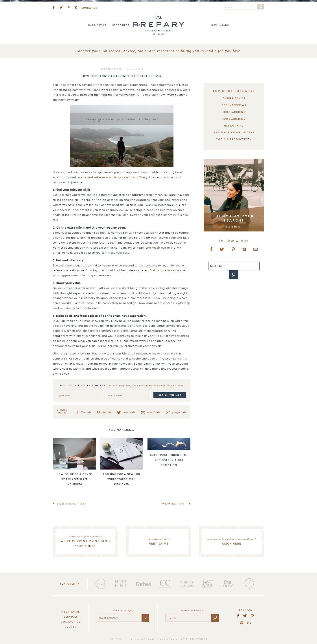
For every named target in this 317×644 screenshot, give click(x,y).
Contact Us (71, 622)
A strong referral (162, 270)
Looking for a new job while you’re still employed (122, 479)
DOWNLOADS (220, 25)
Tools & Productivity (234, 139)
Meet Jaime (71, 612)
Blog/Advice (97, 25)
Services (71, 617)
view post (72, 504)
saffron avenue (194, 639)
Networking (234, 126)
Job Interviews (234, 105)
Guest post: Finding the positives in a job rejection (169, 460)
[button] (261, 7)
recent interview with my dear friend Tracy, (116, 177)
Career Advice (111, 69)
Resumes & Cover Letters (234, 133)
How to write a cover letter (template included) (74, 479)
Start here (121, 25)
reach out (159, 248)
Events (71, 627)
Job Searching (234, 112)
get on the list (170, 395)
